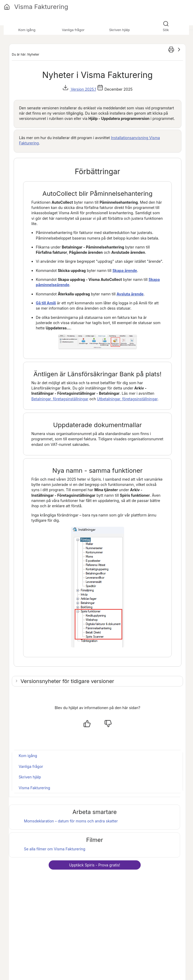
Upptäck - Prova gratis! (95, 865)
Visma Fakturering (34, 788)
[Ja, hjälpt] (87, 724)
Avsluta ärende (130, 294)
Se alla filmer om (55, 849)
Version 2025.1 (83, 89)
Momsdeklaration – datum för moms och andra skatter (71, 821)
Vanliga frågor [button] (73, 30)
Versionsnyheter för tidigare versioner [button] (67, 681)
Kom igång (28, 756)
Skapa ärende (125, 270)
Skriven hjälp (30, 777)
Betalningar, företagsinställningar (60, 399)
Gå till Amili (46, 303)
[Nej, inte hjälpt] (108, 724)
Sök (166, 30)
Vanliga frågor (31, 766)
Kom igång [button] (27, 30)
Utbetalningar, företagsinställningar (127, 399)
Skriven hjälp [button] (120, 30)
